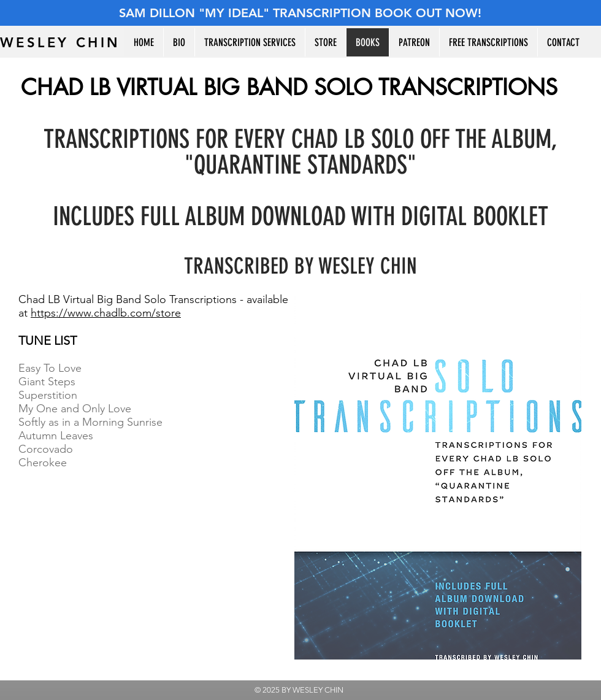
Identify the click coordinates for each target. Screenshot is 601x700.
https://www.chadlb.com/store (106, 313)
